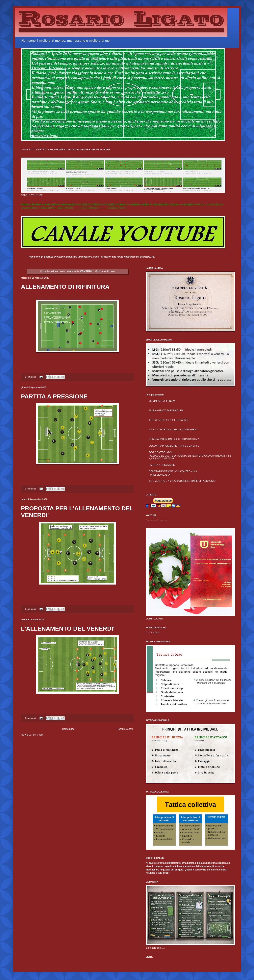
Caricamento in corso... (158, 520)
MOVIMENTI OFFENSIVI (162, 401)
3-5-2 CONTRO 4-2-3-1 (161, 452)
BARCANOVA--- (53, 205)
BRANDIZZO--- (71, 205)
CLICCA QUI (153, 633)
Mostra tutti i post (105, 271)
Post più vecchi (125, 729)
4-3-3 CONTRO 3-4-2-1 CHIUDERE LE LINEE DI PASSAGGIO (182, 481)
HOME (25, 205)
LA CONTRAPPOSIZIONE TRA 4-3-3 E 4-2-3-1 (174, 446)
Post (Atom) (38, 735)
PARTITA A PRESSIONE (54, 396)
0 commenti (30, 377)
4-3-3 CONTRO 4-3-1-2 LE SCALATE (169, 420)
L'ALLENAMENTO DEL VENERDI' (68, 628)
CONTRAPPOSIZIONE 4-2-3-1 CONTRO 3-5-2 (174, 439)
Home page (68, 729)
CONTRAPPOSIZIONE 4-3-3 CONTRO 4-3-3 (173, 471)
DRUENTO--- (38, 205)
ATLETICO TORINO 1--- (92, 205)
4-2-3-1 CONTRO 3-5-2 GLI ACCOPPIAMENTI (174, 430)
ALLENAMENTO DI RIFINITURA (65, 287)
